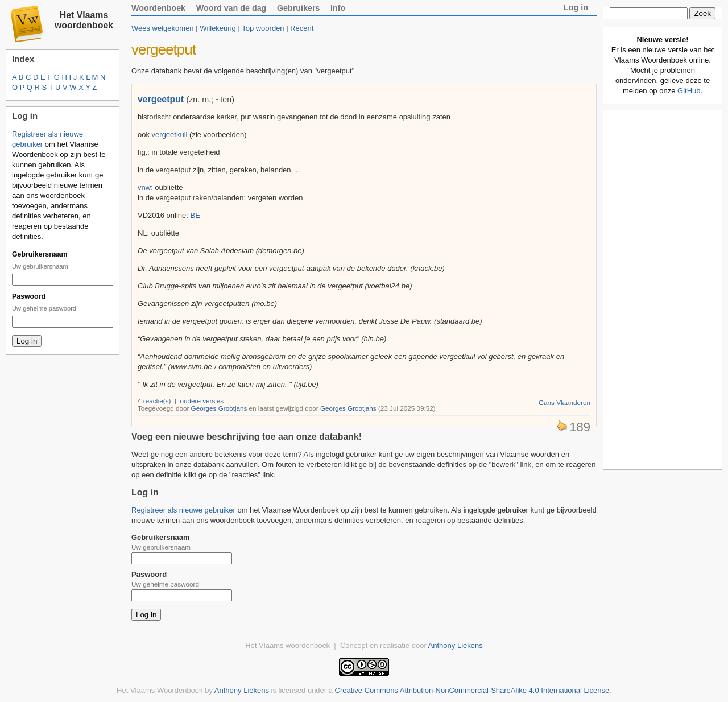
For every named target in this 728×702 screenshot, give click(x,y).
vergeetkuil (170, 135)
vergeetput (161, 99)
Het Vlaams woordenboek (84, 20)
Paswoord (29, 296)
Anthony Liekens (456, 645)
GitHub (689, 91)
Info (338, 8)
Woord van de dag (231, 8)
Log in (576, 7)
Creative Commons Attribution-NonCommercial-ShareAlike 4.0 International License (472, 690)
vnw (144, 187)
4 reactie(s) (154, 401)
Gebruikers (299, 8)
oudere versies (202, 401)
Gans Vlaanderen (564, 402)
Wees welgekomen (163, 28)
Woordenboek (158, 8)
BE (195, 215)
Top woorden (263, 28)
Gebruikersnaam (40, 254)
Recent (302, 28)
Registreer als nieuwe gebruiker (183, 510)
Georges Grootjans (219, 408)
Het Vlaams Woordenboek (160, 690)
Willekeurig (218, 28)
